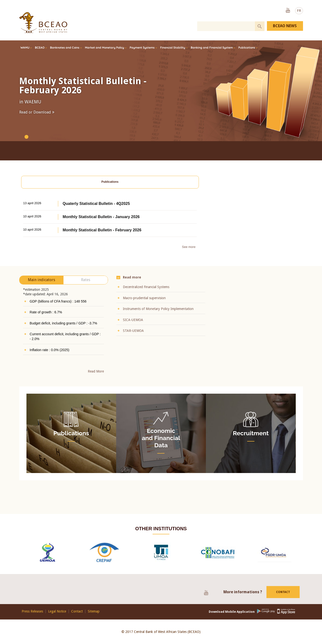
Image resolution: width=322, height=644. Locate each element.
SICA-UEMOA (205, 320)
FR (299, 11)
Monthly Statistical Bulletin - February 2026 (83, 86)
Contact (283, 602)
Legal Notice (57, 611)
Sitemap (94, 611)
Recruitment (251, 433)
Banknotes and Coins (65, 47)
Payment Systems (142, 47)
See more (189, 180)
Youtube (288, 11)
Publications (247, 47)
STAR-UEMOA (206, 331)
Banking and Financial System (212, 47)
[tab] (42, 198)
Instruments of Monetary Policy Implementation (231, 309)
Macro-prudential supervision (217, 298)
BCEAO (40, 47)
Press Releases (32, 611)
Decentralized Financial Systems (218, 287)
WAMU (25, 47)
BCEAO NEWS (285, 26)
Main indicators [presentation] (41, 197)
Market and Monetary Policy (104, 47)
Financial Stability (173, 47)
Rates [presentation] (86, 197)
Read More (96, 289)
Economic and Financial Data (161, 435)
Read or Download (35, 112)
